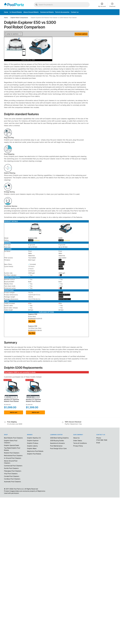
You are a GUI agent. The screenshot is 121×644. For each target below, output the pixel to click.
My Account (102, 5)
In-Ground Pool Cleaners (13, 458)
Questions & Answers (57, 443)
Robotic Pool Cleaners (12, 453)
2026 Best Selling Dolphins (59, 438)
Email (98, 443)
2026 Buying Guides (57, 441)
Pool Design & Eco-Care (58, 448)
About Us (76, 438)
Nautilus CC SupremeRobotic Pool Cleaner (12, 400)
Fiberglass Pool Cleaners (13, 471)
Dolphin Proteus (33, 443)
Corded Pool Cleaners (12, 476)
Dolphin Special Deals (12, 445)
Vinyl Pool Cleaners (11, 474)
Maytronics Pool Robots (35, 451)
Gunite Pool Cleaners (11, 468)
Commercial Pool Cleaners (13, 466)
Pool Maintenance (56, 446)
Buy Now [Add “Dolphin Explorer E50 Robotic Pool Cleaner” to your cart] (32, 321)
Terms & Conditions (80, 443)
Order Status (78, 441)
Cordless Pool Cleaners (12, 479)
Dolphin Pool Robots (34, 454)
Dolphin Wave (32, 448)
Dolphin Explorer (33, 441)
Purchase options (81, 34)
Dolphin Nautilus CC (34, 438)
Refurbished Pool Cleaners (13, 456)
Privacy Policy (78, 446)
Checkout (112, 5)
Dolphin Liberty (32, 446)
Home (6, 18)
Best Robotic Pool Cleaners (13, 438)
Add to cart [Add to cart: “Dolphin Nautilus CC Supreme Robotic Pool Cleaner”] (14, 412)
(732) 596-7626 (102, 440)
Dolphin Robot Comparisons (19, 18)
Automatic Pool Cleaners (12, 482)
